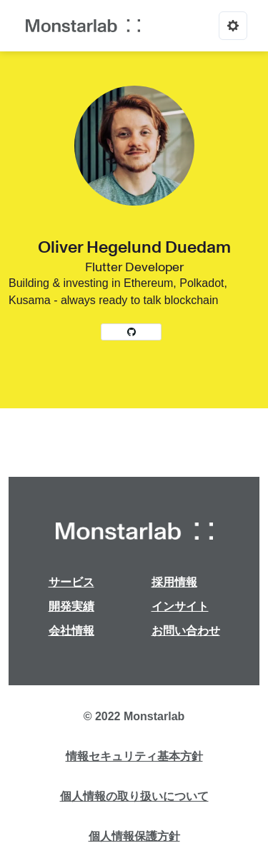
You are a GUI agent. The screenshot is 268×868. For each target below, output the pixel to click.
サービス (71, 582)
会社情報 (71, 631)
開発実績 (71, 606)
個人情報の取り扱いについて (134, 796)
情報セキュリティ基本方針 (134, 756)
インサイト (180, 606)
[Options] (233, 26)
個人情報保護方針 (134, 836)
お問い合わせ (186, 631)
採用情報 (174, 582)
